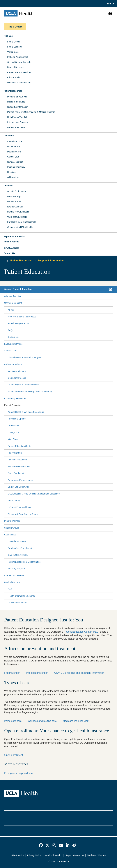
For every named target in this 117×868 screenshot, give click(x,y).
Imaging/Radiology (16, 167)
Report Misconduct (75, 855)
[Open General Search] (110, 4)
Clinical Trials (14, 77)
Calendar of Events (17, 541)
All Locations (13, 177)
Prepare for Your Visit (17, 97)
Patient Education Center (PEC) (82, 632)
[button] (58, 237)
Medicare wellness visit (76, 721)
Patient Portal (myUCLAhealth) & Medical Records (31, 112)
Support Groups (12, 528)
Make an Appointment (18, 57)
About (11, 310)
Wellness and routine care (42, 721)
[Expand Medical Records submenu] (66, 582)
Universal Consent (13, 303)
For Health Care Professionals (22, 222)
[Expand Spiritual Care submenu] (64, 351)
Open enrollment (14, 755)
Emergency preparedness (19, 773)
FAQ (10, 589)
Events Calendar (15, 207)
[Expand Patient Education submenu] (66, 405)
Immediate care (13, 721)
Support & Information (18, 107)
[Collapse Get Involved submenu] (112, 535)
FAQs (11, 330)
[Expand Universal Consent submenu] (67, 303)
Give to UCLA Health (18, 555)
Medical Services (15, 67)
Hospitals (12, 172)
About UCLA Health (17, 191)
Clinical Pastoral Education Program (25, 357)
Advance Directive (13, 296)
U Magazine (14, 432)
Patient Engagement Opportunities (24, 562)
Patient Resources (13, 91)
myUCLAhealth (11, 248)
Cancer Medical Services (19, 72)
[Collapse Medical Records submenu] (112, 582)
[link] (41, 845)
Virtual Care (13, 52)
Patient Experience (13, 364)
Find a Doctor (14, 42)
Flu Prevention (15, 453)
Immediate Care (15, 141)
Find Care (9, 36)
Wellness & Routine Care (19, 83)
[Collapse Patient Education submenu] (112, 405)
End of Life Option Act (18, 487)
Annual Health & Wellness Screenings (26, 412)
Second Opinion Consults (19, 62)
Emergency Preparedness (20, 480)
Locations (9, 136)
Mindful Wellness (12, 521)
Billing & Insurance (16, 102)
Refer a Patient (11, 242)
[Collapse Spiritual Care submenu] (112, 351)
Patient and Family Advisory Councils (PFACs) (30, 392)
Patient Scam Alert (16, 127)
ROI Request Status (17, 603)
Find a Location (15, 47)
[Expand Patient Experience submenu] (67, 364)
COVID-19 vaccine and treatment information (79, 673)
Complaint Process (17, 378)
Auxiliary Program (16, 569)
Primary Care (14, 146)
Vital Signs (13, 439)
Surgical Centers (15, 162)
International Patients (14, 575)
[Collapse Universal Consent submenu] (112, 303)
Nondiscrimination (53, 855)
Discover (8, 186)
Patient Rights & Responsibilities (23, 385)
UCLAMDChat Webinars (19, 507)
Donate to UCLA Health (18, 212)
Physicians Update (17, 419)
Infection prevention (37, 673)
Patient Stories (14, 201)
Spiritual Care (11, 351)
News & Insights (15, 196)
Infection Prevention (17, 460)
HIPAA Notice (17, 855)
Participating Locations (19, 323)
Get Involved (10, 535)
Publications (14, 426)
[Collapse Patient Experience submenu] (112, 364)
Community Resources (15, 398)
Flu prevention (12, 673)
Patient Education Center (20, 446)
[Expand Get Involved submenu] (64, 535)
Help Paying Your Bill (17, 117)
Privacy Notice (34, 855)
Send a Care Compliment (20, 548)
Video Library (14, 501)
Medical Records (12, 582)
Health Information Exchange (22, 596)
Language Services (13, 344)
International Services (18, 122)
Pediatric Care (14, 152)
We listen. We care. (17, 371)
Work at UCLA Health (17, 217)
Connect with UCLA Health (20, 227)
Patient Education (13, 405)
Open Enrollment (16, 473)
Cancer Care (13, 157)
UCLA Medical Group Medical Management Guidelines (34, 494)
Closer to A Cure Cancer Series (23, 514)
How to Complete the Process (22, 317)
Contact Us (9, 253)
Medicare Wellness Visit (19, 467)
